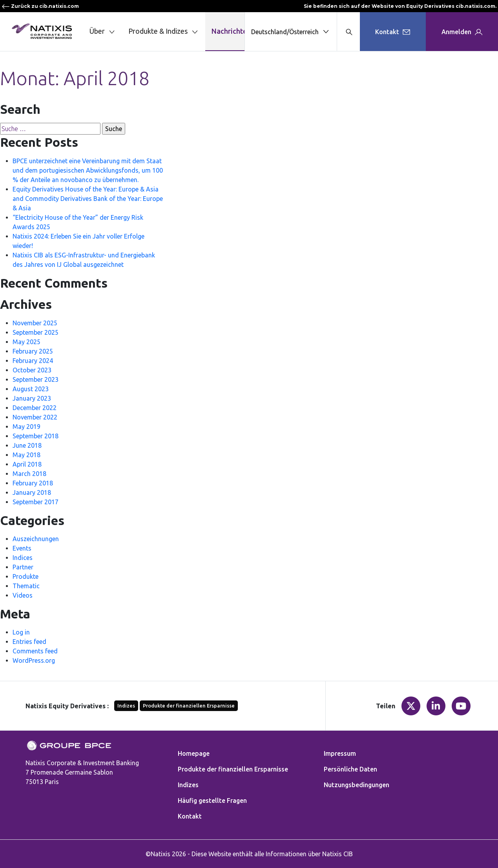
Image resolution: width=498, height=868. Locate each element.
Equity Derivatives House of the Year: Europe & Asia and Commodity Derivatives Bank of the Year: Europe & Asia (88, 199)
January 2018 (32, 492)
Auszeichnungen (36, 539)
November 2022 (35, 417)
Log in (21, 632)
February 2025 (33, 351)
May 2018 (26, 455)
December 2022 (35, 408)
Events (22, 548)
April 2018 (27, 464)
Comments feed (35, 651)
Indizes (126, 706)
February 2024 (33, 361)
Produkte (26, 576)
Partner (23, 567)
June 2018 (27, 445)
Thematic (26, 586)
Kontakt (190, 816)
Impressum (340, 753)
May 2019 (26, 427)
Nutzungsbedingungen (357, 785)
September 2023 (36, 379)
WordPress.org (34, 660)
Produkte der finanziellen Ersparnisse (189, 706)
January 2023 (32, 398)
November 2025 (35, 323)
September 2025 (36, 332)
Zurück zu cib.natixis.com (40, 6)
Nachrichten (231, 31)
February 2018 (33, 483)
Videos (23, 595)
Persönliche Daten (350, 769)
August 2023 (31, 389)
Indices (23, 558)
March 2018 (29, 474)
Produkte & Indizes (164, 32)
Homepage (194, 753)
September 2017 (36, 502)
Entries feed (29, 642)
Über (103, 32)
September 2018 (36, 436)
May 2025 (26, 342)
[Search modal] (348, 32)
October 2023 (32, 370)
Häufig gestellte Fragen (212, 801)
